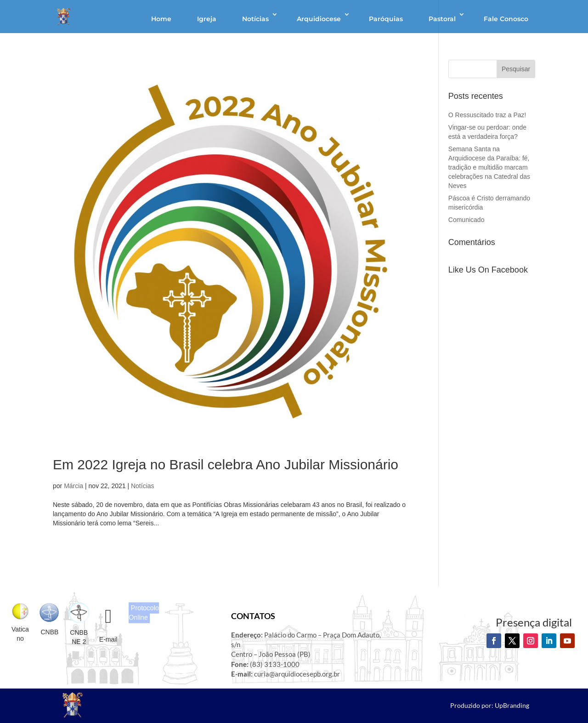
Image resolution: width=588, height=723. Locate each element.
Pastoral (442, 19)
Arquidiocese (319, 19)
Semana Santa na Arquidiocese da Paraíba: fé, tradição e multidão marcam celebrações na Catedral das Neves (489, 167)
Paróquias (386, 19)
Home (161, 19)
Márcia (73, 486)
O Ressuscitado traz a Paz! (487, 115)
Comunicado (466, 220)
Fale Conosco (506, 19)
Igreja (207, 19)
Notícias (255, 19)
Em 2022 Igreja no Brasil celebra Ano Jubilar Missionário (226, 464)
